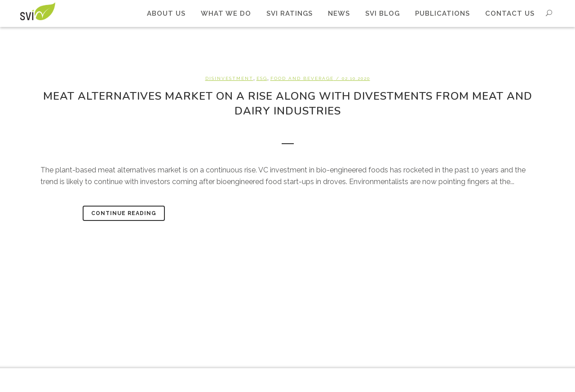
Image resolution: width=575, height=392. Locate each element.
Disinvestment (229, 78)
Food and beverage (302, 78)
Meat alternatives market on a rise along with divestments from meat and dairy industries (288, 104)
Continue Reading (124, 213)
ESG (262, 78)
